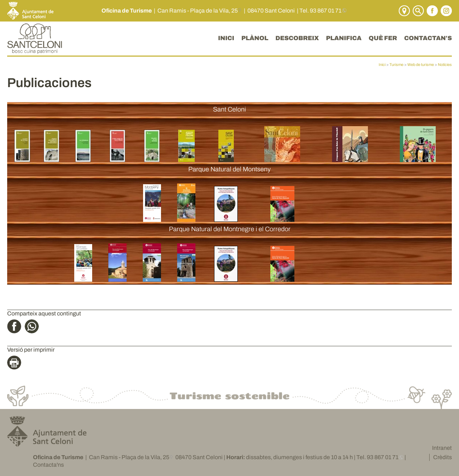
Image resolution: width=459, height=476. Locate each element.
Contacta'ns (48, 465)
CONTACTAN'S (428, 38)
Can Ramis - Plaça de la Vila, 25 (198, 11)
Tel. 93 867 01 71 (320, 11)
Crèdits (443, 457)
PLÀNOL (255, 38)
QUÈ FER (383, 38)
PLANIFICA (344, 38)
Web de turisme (421, 65)
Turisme (396, 65)
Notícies (445, 65)
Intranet (442, 448)
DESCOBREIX (297, 38)
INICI (226, 38)
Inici (382, 65)
